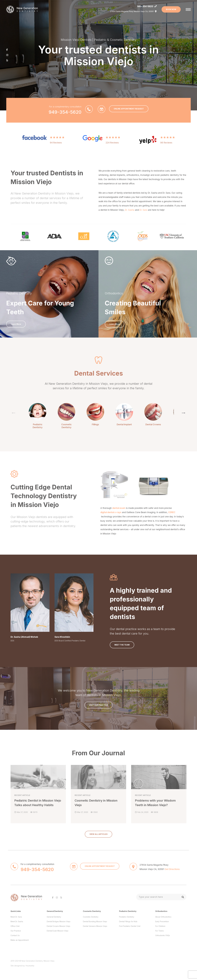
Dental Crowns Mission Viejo (58, 926)
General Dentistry (54, 917)
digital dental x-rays (111, 512)
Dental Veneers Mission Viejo (95, 926)
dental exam (119, 508)
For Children (160, 926)
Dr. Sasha (130, 210)
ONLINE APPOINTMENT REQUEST (129, 109)
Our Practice (16, 931)
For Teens (159, 931)
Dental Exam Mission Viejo (58, 931)
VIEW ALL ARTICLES (98, 834)
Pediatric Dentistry (127, 917)
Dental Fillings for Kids (128, 921)
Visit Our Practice (98, 705)
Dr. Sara (143, 210)
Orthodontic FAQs (163, 935)
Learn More (16, 324)
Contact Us (15, 935)
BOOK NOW (171, 9)
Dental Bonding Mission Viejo (95, 921)
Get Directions (172, 869)
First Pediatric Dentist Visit (130, 926)
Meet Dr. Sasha (17, 921)
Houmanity (30, 966)
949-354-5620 (145, 6)
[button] (183, 413)
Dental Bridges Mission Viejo (59, 921)
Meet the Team (122, 645)
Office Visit (15, 926)
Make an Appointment (20, 940)
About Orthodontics (163, 917)
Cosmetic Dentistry (91, 917)
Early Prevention (162, 921)
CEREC (172, 512)
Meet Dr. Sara (16, 917)
